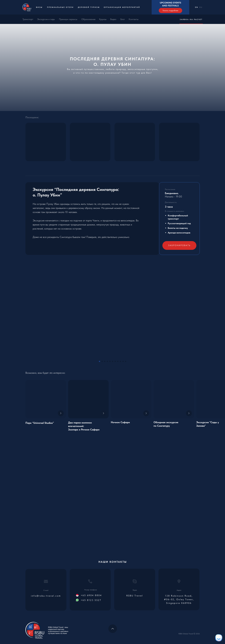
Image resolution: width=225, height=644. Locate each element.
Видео (113, 19)
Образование (88, 19)
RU (201, 7)
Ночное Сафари (120, 422)
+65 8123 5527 (91, 600)
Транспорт (28, 19)
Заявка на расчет (191, 19)
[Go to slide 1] (99, 361)
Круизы (103, 19)
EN (197, 7)
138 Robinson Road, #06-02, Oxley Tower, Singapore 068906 (179, 599)
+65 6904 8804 (91, 595)
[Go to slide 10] (123, 361)
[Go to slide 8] (118, 361)
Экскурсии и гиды (46, 19)
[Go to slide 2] (102, 361)
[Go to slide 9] (120, 361)
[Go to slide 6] (113, 361)
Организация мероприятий (122, 7)
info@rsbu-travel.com (46, 596)
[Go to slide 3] (105, 361)
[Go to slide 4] (107, 361)
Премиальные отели (60, 7)
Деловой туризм (89, 7)
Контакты (134, 19)
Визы (39, 7)
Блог (123, 19)
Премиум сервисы (68, 19)
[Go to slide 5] (110, 361)
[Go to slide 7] (115, 361)
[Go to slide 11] (126, 361)
